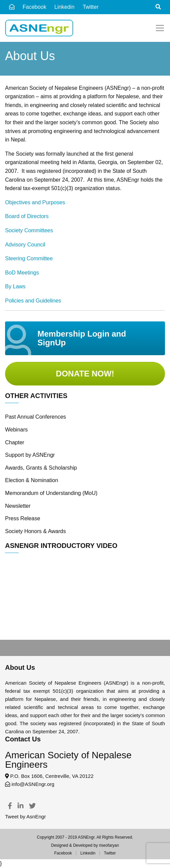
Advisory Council (25, 245)
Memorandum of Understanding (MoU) (51, 493)
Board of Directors (27, 216)
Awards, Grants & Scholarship (41, 468)
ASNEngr (86, 837)
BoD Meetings (22, 273)
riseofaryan (109, 845)
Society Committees (29, 230)
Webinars (16, 430)
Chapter (15, 442)
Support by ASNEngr (30, 455)
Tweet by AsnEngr (25, 817)
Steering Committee (29, 258)
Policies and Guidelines (33, 301)
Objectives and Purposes (35, 202)
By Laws (15, 286)
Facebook (34, 7)
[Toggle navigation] (160, 28)
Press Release (23, 518)
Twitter (110, 853)
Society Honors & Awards (35, 531)
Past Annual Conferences (36, 417)
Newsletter (18, 506)
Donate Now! (85, 374)
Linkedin (64, 7)
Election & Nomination (32, 480)
